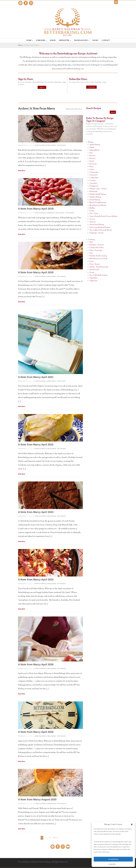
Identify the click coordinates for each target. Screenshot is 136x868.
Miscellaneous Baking (98, 205)
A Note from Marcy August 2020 (37, 799)
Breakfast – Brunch (97, 245)
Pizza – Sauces (95, 264)
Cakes (92, 170)
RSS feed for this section (74, 109)
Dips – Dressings (96, 250)
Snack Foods (94, 270)
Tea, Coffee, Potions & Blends (101, 230)
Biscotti (92, 156)
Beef (91, 242)
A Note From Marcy (40, 145)
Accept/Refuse (113, 859)
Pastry (92, 211)
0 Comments (62, 145)
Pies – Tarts (94, 214)
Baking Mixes (95, 150)
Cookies (93, 181)
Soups (92, 272)
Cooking (91, 240)
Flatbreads (93, 192)
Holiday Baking (95, 197)
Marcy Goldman (52, 145)
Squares (92, 222)
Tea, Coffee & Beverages (98, 275)
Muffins (92, 208)
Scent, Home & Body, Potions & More (103, 216)
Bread (92, 161)
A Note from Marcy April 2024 (36, 579)
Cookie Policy (112, 864)
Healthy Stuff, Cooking (98, 256)
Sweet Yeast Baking (97, 225)
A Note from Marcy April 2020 (36, 272)
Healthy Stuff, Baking (98, 194)
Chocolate (93, 175)
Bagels (92, 147)
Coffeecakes (94, 178)
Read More (22, 171)
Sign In (42, 87)
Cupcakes (93, 183)
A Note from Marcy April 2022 (36, 444)
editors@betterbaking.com (73, 69)
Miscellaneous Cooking (98, 259)
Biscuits (92, 158)
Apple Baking (95, 145)
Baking (91, 142)
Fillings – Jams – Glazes (98, 189)
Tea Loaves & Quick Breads (100, 227)
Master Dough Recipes (98, 203)
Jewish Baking (95, 200)
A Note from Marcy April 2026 (36, 664)
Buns (91, 167)
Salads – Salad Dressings (99, 267)
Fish (91, 253)
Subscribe (91, 87)
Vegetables (93, 278)
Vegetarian (93, 281)
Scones (92, 219)
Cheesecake (94, 172)
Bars (91, 153)
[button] (132, 824)
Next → (56, 838)
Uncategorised (50, 213)
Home (20, 45)
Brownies (93, 164)
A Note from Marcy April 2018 (36, 209)
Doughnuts (94, 186)
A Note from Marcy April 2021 (36, 377)
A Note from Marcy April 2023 (36, 512)
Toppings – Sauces (96, 233)
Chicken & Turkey (96, 248)
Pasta (92, 261)
